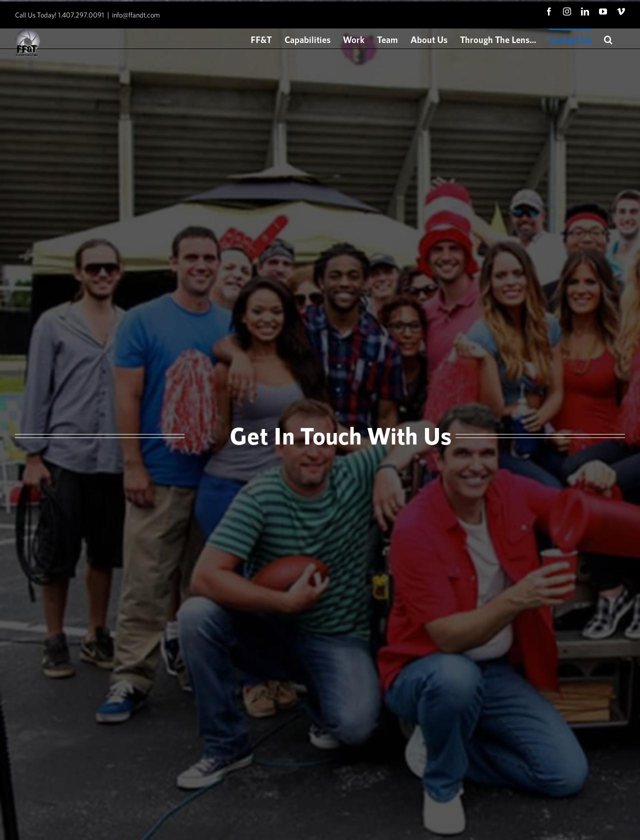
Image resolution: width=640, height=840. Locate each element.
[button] (608, 38)
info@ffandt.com (136, 15)
